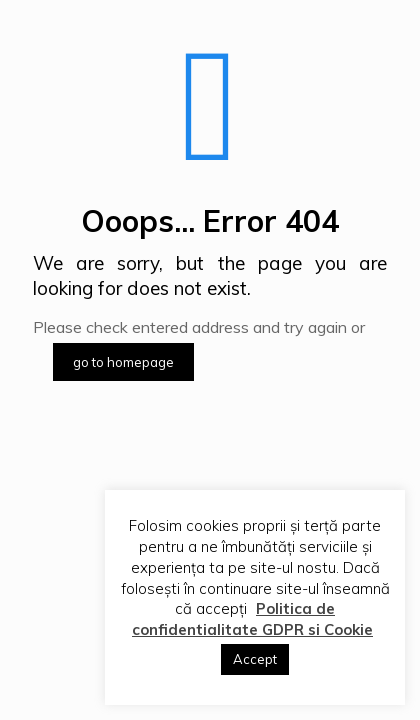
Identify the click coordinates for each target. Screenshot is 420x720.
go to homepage (123, 362)
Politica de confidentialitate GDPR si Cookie (252, 619)
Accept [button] (255, 659)
